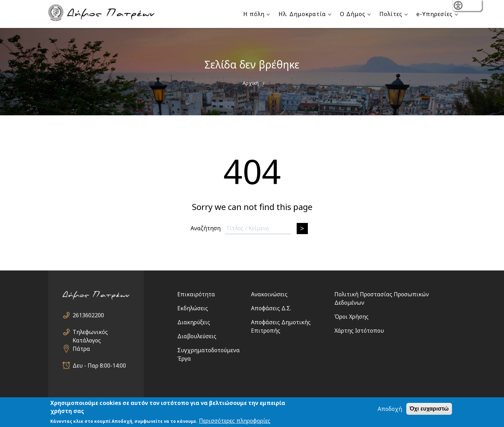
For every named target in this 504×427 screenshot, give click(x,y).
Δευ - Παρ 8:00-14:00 (99, 366)
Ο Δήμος (353, 14)
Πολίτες (391, 14)
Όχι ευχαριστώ (429, 409)
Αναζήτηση (206, 228)
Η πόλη (254, 14)
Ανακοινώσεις (269, 294)
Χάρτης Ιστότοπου (359, 331)
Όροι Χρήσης (351, 317)
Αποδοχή (390, 409)
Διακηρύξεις (194, 322)
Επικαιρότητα (196, 294)
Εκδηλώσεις (193, 308)
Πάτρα (81, 349)
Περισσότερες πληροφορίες (235, 421)
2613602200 (88, 315)
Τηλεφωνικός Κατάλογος (90, 332)
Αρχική (251, 83)
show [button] (459, 6)
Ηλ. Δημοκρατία (302, 14)
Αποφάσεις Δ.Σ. (271, 308)
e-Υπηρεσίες (435, 14)
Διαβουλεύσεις (197, 336)
